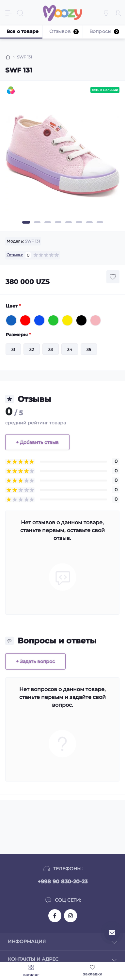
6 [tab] (79, 222)
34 (70, 349)
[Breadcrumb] (8, 57)
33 (51, 349)
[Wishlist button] (113, 277)
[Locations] (106, 13)
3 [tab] (48, 222)
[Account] (118, 13)
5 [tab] (69, 222)
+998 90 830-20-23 (63, 882)
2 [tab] (37, 222)
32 (32, 349)
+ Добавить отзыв (37, 442)
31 (13, 349)
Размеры (18, 335)
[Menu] (8, 13)
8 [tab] (100, 222)
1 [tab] (26, 222)
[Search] (20, 13)
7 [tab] (89, 222)
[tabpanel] (63, 159)
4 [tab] (58, 222)
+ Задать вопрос (35, 661)
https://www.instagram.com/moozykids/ (70, 916)
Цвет (13, 306)
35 (89, 349)
